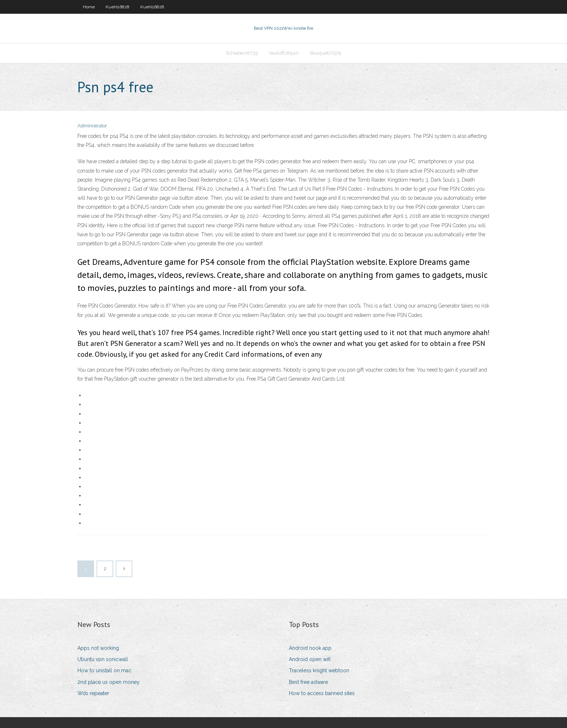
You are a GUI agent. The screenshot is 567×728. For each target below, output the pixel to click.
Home (89, 7)
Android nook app (310, 648)
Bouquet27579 (326, 53)
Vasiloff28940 (284, 53)
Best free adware (308, 682)
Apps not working (98, 648)
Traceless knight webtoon (319, 670)
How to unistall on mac (104, 670)
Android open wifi (310, 659)
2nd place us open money (108, 682)
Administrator (92, 126)
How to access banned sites (322, 693)
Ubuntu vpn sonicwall (103, 659)
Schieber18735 (242, 53)
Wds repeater (93, 693)
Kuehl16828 (118, 7)
